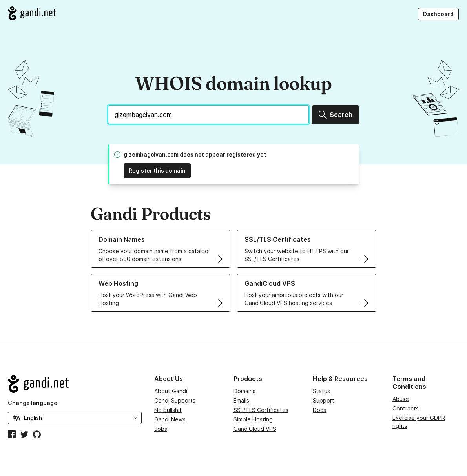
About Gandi (171, 391)
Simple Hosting (253, 419)
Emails (241, 400)
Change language (33, 403)
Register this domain (157, 171)
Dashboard (438, 14)
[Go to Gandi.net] (32, 13)
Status (321, 391)
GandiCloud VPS (255, 429)
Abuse (401, 399)
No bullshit (168, 410)
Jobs (161, 429)
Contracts (406, 408)
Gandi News (170, 419)
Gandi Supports (175, 400)
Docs (319, 410)
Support (324, 400)
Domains (244, 391)
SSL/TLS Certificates (261, 410)
